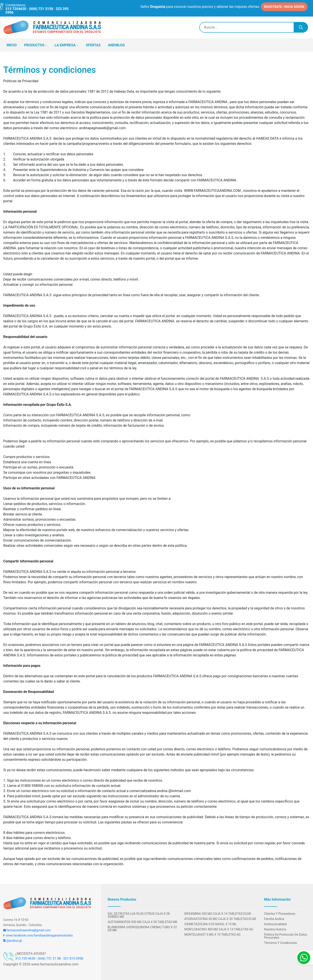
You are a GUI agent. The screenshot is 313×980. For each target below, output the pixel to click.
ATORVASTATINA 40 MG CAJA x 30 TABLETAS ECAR (220, 919)
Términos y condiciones (281, 943)
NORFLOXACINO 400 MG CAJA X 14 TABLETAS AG (219, 929)
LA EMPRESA (67, 45)
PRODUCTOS (36, 45)
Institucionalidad (275, 924)
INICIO (12, 45)
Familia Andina (274, 919)
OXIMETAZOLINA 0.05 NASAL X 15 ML (211, 924)
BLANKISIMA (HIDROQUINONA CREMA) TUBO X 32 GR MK (142, 929)
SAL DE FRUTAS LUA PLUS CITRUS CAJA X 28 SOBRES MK (139, 915)
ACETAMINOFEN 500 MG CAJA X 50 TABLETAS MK (142, 922)
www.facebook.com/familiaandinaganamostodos (38, 935)
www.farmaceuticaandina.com (54, 964)
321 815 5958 (73, 958)
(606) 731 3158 (41, 9)
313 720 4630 (25, 958)
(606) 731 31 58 (49, 958)
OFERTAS (93, 45)
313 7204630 (16, 9)
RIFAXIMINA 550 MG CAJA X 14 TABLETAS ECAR (218, 914)
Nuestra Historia (275, 929)
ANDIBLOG (116, 45)
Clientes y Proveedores (280, 914)
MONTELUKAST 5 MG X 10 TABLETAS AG (212, 935)
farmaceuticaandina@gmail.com (27, 930)
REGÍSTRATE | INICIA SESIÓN (284, 7)
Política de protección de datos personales (286, 936)
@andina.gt (12, 941)
